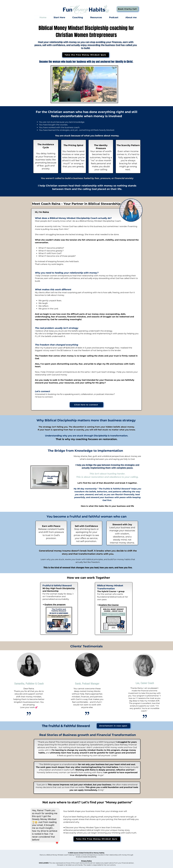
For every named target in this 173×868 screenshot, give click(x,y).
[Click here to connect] (86, 405)
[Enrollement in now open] (113, 726)
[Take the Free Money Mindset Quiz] (86, 55)
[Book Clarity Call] (128, 9)
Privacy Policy (86, 861)
